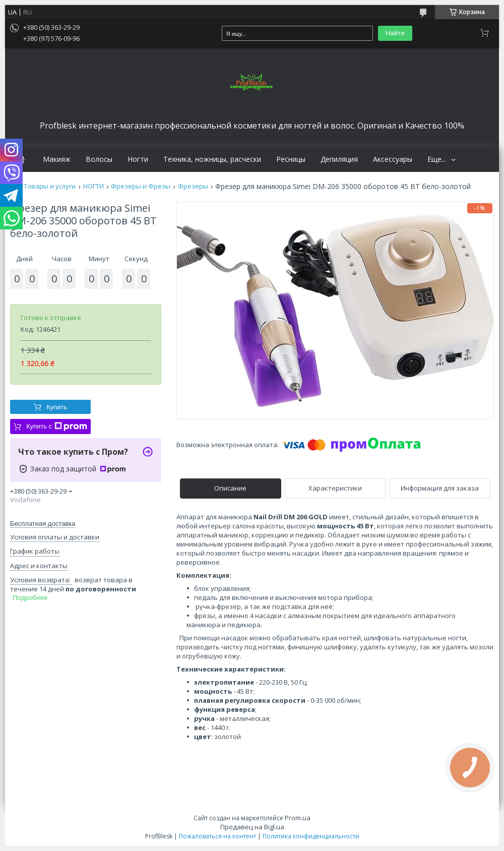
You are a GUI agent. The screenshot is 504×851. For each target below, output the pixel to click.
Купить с (57, 427)
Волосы (99, 159)
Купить (57, 407)
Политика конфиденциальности (311, 836)
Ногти (138, 159)
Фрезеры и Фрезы (141, 186)
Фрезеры (193, 186)
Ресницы (291, 159)
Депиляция (339, 159)
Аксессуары (393, 159)
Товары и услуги (50, 186)
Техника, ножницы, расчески (212, 159)
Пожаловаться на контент (217, 836)
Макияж (57, 159)
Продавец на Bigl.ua (252, 827)
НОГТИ (93, 186)
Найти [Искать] (395, 33)
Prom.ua (298, 818)
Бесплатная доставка (43, 524)
